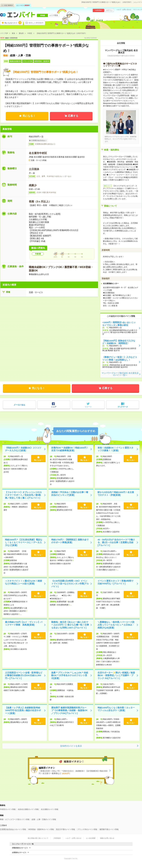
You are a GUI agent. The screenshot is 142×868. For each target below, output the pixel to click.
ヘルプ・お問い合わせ (124, 10)
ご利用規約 (57, 838)
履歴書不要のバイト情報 (109, 829)
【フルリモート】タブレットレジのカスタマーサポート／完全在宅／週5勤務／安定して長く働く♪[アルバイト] (23, 495)
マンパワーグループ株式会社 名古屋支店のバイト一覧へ (120, 374)
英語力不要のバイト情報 (65, 829)
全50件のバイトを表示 (71, 746)
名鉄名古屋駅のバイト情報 (28, 809)
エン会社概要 (91, 838)
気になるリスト (13, 23)
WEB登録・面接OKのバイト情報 (41, 829)
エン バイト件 (23, 5)
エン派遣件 (7, 5)
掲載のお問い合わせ (107, 838)
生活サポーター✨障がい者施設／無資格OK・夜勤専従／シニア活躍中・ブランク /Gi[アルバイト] (116, 675)
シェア (54, 407)
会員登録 (98, 10)
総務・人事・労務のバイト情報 (44, 819)
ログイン (109, 10)
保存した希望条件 (36, 23)
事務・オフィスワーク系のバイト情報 (15, 819)
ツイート (88, 407)
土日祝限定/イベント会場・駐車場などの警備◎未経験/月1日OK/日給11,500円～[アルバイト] (24, 675)
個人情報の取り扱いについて (38, 838)
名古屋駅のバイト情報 (50, 809)
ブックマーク (123, 407)
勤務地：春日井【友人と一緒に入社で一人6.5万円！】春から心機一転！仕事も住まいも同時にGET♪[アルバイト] (70, 625)
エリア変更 (54, 15)
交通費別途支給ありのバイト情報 (13, 829)
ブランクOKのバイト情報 (87, 829)
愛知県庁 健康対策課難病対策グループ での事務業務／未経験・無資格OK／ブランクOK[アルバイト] (69, 710)
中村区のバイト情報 (8, 809)
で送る (19, 405)
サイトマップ (138, 10)
